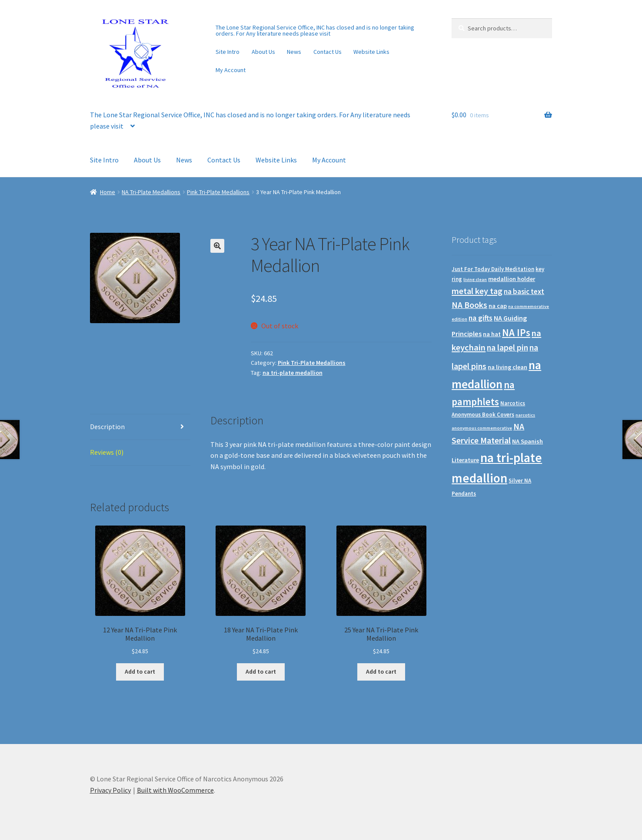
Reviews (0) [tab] (107, 452)
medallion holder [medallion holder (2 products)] (512, 279)
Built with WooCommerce (175, 790)
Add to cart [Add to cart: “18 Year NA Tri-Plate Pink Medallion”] (261, 671)
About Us (263, 52)
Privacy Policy (110, 790)
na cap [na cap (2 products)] (498, 306)
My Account (231, 70)
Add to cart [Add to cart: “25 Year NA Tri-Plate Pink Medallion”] (381, 671)
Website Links (371, 52)
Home (108, 192)
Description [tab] (107, 427)
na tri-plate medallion (293, 373)
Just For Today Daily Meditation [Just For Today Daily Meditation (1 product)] (493, 269)
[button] (217, 246)
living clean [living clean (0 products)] (475, 279)
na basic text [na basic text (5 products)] (524, 292)
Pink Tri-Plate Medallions (218, 192)
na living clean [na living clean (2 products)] (507, 367)
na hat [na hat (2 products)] (492, 334)
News (294, 52)
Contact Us (328, 52)
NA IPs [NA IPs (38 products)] (516, 332)
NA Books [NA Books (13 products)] (469, 305)
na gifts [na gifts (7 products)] (481, 318)
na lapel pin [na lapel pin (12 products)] (507, 347)
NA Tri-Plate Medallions (151, 192)
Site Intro (228, 52)
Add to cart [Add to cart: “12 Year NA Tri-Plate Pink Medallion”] (140, 671)
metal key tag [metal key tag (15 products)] (477, 291)
